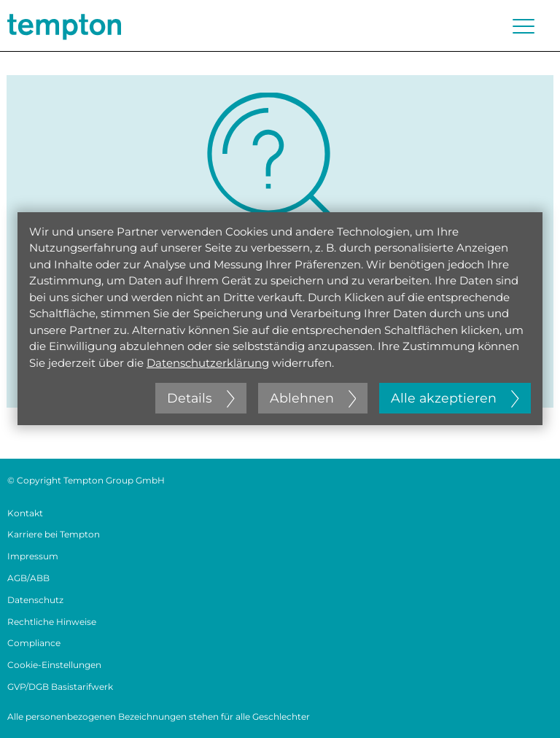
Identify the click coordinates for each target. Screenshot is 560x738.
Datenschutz (35, 600)
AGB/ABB (28, 578)
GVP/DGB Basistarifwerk (60, 687)
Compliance (34, 643)
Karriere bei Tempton (54, 534)
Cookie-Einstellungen (54, 665)
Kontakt (25, 513)
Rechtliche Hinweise (52, 622)
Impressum (33, 556)
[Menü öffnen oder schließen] (524, 26)
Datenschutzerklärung (208, 363)
